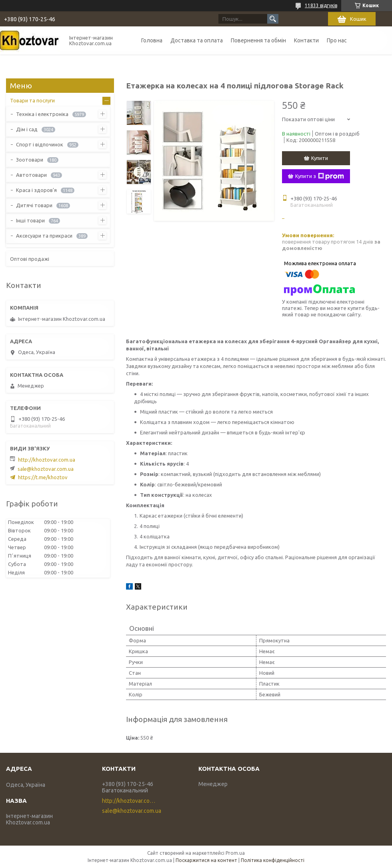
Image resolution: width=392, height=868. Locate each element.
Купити (320, 158)
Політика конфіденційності (273, 860)
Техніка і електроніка (42, 114)
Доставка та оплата (197, 40)
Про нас (337, 40)
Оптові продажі (30, 259)
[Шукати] (273, 19)
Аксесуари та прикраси (44, 236)
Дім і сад (27, 129)
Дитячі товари (34, 205)
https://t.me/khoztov (43, 477)
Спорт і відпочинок (40, 144)
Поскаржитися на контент (206, 860)
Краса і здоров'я (36, 190)
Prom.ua (235, 853)
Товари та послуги (32, 100)
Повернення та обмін (258, 40)
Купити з (320, 176)
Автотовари (31, 175)
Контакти (306, 40)
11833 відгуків (321, 5)
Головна (152, 40)
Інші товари (30, 220)
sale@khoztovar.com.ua (46, 469)
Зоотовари (30, 160)
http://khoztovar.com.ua (47, 460)
